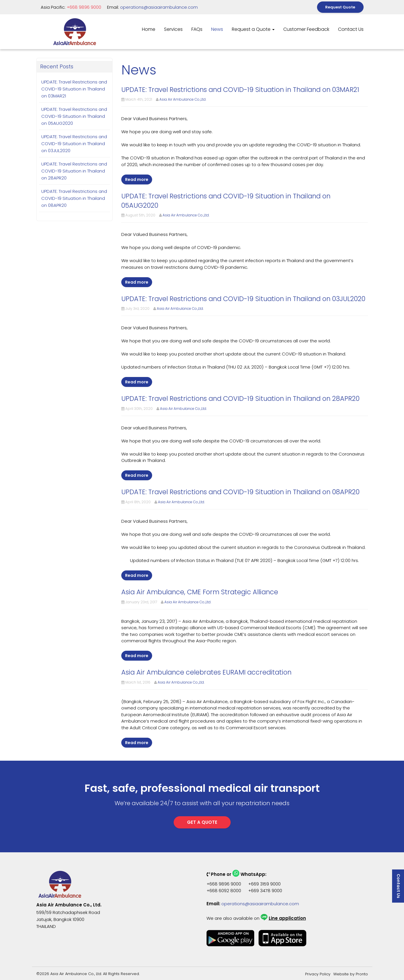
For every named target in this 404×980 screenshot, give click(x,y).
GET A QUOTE (202, 822)
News (217, 29)
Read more (137, 179)
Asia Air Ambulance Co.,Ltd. (183, 99)
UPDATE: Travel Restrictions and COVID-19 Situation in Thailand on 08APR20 (74, 198)
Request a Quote (253, 29)
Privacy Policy (318, 974)
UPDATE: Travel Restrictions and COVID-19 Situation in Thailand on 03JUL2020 (74, 144)
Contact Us (351, 29)
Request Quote (340, 7)
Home (149, 29)
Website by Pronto (351, 974)
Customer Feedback (306, 29)
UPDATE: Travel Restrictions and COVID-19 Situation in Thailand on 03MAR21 (74, 89)
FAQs (197, 29)
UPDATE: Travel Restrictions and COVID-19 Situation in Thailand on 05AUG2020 (74, 116)
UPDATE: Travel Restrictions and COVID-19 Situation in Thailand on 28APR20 (74, 171)
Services (173, 29)
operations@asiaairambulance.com (159, 7)
